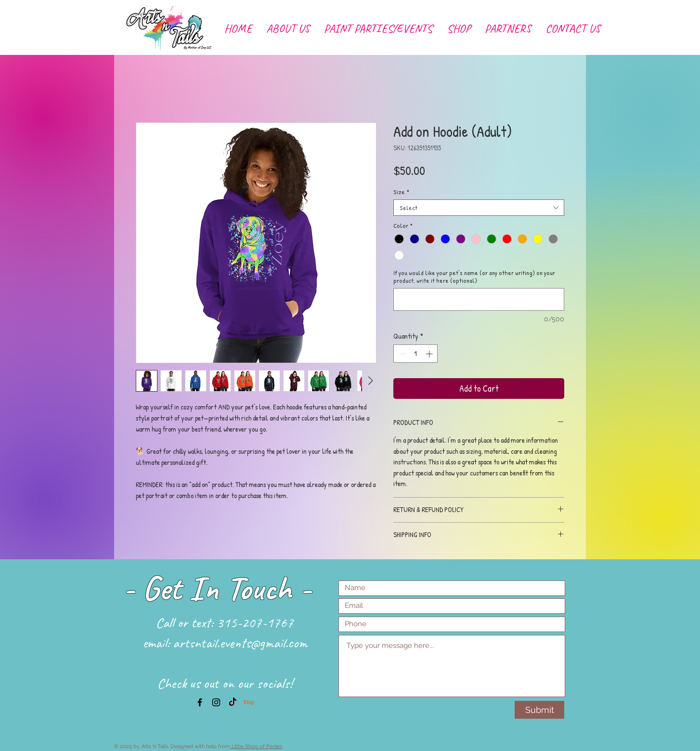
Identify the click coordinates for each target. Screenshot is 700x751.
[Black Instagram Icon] (216, 702)
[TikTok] (233, 702)
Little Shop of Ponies (256, 746)
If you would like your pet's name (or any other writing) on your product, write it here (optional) (474, 277)
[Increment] (430, 354)
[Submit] (539, 710)
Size (401, 192)
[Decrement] (401, 354)
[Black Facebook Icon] (200, 702)
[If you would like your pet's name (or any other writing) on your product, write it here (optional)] (479, 299)
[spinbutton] (416, 354)
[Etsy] (249, 702)
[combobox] (479, 208)
